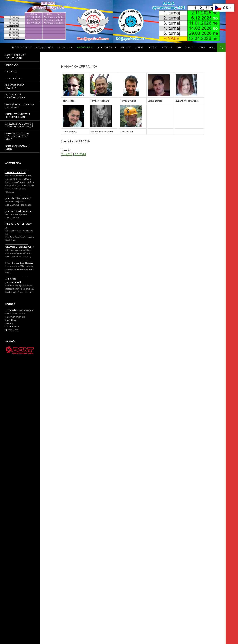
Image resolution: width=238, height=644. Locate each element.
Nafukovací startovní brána (17, 148)
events (166, 47)
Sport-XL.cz (11, 320)
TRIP (179, 47)
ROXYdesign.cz (12, 310)
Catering (152, 47)
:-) (18, 198)
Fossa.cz (9, 323)
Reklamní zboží (20, 47)
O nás (202, 47)
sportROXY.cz (12, 330)
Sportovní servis (14, 78)
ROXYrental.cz (12, 326)
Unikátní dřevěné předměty (15, 87)
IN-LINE (125, 47)
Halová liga (83, 47)
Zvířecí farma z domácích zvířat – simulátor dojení (19, 125)
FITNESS (139, 47)
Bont (188, 47)
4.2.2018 (80, 154)
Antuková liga (43, 47)
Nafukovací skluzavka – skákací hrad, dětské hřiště (18, 136)
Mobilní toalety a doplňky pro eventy (20, 106)
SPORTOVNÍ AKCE (105, 47)
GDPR (212, 47)
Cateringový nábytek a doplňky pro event (18, 116)
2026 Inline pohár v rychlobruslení (16, 57)
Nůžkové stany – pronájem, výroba (15, 96)
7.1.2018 (67, 154)
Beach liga (64, 47)
